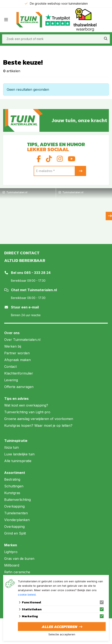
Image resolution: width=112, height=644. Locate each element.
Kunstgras (12, 493)
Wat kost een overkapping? (26, 405)
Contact (10, 367)
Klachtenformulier (19, 373)
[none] (106, 39)
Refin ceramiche (17, 572)
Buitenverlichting (17, 500)
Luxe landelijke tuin (19, 454)
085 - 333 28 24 (37, 273)
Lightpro (11, 552)
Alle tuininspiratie (18, 461)
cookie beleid (27, 595)
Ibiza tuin (11, 447)
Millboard (12, 565)
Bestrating (12, 479)
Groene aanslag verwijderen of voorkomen (39, 419)
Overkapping (14, 506)
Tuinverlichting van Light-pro (27, 412)
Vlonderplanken (17, 520)
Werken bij (13, 346)
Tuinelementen (16, 513)
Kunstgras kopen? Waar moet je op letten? (38, 425)
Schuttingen (14, 486)
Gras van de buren (19, 559)
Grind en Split (15, 533)
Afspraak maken (17, 360)
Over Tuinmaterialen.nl (22, 340)
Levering (11, 380)
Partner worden (17, 353)
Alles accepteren (59, 627)
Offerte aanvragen (19, 387)
